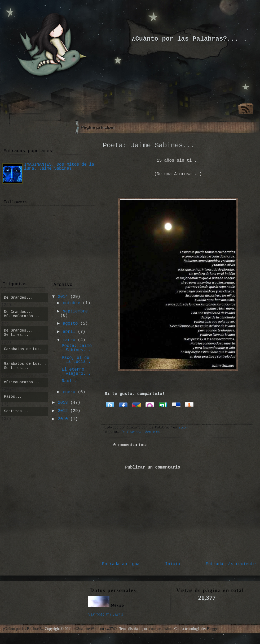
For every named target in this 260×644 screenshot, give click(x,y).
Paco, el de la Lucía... (78, 360)
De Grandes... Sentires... (142, 432)
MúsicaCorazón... (22, 382)
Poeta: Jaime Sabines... (149, 146)
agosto (70, 324)
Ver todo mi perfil (106, 615)
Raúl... (70, 381)
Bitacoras (190, 404)
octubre (72, 303)
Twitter (110, 404)
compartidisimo (161, 629)
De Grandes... (18, 298)
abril (69, 332)
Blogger (213, 629)
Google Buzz (136, 404)
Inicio (173, 564)
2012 (63, 411)
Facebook (123, 404)
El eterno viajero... (76, 372)
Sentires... (16, 411)
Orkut (150, 404)
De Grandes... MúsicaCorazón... (22, 314)
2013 (63, 403)
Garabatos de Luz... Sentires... (25, 366)
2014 (63, 297)
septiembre (75, 311)
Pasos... (13, 397)
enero (69, 392)
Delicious (176, 404)
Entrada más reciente (231, 564)
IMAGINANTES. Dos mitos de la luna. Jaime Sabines (59, 167)
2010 (63, 419)
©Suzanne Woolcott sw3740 (96, 629)
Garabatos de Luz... (25, 349)
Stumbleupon (163, 404)
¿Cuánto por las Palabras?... (185, 39)
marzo (69, 340)
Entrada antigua (121, 564)
